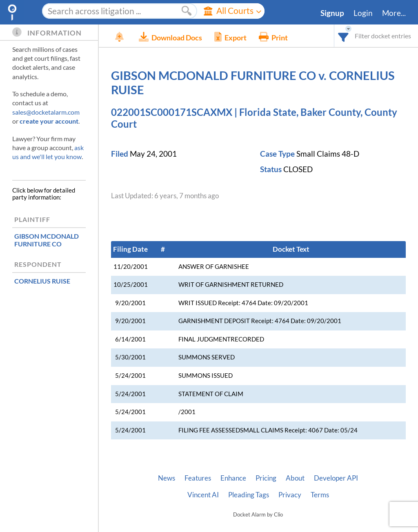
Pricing (266, 478)
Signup (332, 13)
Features (198, 478)
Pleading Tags (249, 495)
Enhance (233, 478)
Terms (320, 495)
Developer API (336, 478)
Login (363, 13)
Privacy (290, 495)
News (167, 478)
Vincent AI (203, 495)
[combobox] (344, 36)
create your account (49, 121)
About (295, 478)
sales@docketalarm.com (46, 112)
